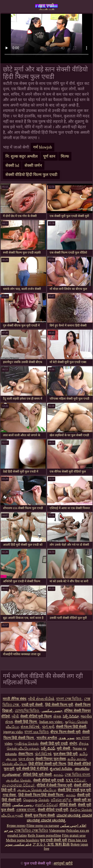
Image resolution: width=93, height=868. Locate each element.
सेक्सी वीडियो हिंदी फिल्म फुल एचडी (31, 175)
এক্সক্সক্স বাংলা (26, 810)
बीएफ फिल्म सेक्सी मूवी (65, 732)
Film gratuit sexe (74, 835)
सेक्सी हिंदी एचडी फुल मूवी (74, 790)
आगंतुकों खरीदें (63, 863)
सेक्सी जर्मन (33, 165)
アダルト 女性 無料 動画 (51, 844)
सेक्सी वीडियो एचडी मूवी (53, 810)
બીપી (15, 716)
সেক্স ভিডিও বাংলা (77, 775)
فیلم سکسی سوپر (18, 844)
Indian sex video (51, 722)
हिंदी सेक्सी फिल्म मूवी (59, 705)
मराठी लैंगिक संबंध (15, 699)
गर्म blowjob (43, 147)
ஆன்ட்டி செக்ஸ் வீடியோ (37, 790)
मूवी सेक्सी (64, 749)
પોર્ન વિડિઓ (43, 754)
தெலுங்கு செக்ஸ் (36, 800)
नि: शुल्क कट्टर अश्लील (22, 156)
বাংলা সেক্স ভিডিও (69, 699)
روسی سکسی (23, 805)
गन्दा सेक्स (10, 795)
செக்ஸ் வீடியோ (14, 764)
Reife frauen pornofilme (44, 835)
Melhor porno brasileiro (23, 840)
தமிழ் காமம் (77, 759)
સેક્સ (57, 716)
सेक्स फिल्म (26, 754)
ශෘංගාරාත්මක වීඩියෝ (18, 785)
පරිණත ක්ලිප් (61, 800)
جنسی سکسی (52, 711)
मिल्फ (65, 156)
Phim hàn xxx (77, 840)
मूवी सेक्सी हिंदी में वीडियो (32, 769)
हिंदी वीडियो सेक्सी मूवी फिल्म (47, 764)
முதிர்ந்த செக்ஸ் (26, 744)
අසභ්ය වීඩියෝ (46, 805)
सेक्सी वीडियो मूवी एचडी (49, 780)
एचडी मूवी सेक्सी (33, 705)
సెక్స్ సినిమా (71, 716)
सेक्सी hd (12, 165)
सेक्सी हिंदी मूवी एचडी (54, 744)
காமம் (58, 775)
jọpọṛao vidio (13, 732)
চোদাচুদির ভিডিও (27, 711)
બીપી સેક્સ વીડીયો (41, 699)
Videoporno (57, 831)
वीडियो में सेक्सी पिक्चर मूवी (54, 785)
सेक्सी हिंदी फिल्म (26, 722)
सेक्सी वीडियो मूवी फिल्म (36, 716)
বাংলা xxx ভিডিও (36, 732)
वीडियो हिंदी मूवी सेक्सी (37, 775)
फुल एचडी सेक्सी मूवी (47, 7)
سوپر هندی (66, 738)
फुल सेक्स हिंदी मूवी (66, 754)
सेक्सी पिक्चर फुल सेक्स (51, 759)
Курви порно (16, 826)
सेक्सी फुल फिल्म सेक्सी (40, 815)
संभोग (73, 744)
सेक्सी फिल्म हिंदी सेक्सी (71, 727)
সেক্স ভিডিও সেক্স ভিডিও (31, 831)
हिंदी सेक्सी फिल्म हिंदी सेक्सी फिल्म (41, 795)
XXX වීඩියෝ (76, 780)
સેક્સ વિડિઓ (30, 727)
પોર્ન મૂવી (48, 727)
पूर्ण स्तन (49, 156)
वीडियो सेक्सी (68, 805)
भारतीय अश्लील (47, 738)
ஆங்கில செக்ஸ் (19, 780)
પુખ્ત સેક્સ (26, 759)
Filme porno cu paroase (43, 826)
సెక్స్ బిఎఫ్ (48, 749)
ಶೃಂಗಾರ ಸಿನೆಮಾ (61, 769)
